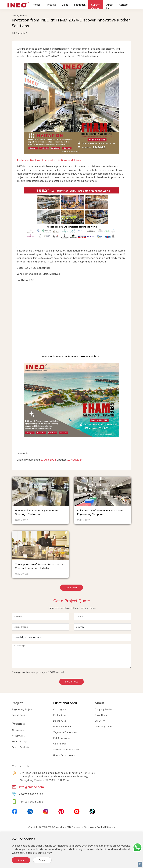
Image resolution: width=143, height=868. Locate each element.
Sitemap (111, 827)
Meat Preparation (62, 727)
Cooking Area (60, 709)
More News (71, 588)
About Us (110, 6)
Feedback (80, 5)
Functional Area (65, 703)
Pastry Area (59, 715)
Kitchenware (18, 736)
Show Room (101, 715)
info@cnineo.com (31, 787)
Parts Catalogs (20, 741)
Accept (21, 860)
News (23, 16)
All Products (18, 730)
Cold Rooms (59, 744)
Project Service (20, 715)
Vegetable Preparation (65, 732)
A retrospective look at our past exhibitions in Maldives (49, 160)
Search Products (20, 747)
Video (65, 5)
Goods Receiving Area (65, 755)
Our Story (100, 721)
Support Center (96, 6)
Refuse (42, 860)
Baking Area (60, 721)
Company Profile (103, 709)
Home (15, 16)
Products (51, 5)
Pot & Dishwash (62, 738)
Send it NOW (71, 682)
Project (36, 5)
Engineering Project (22, 709)
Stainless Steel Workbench (67, 749)
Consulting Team (103, 727)
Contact (124, 5)
